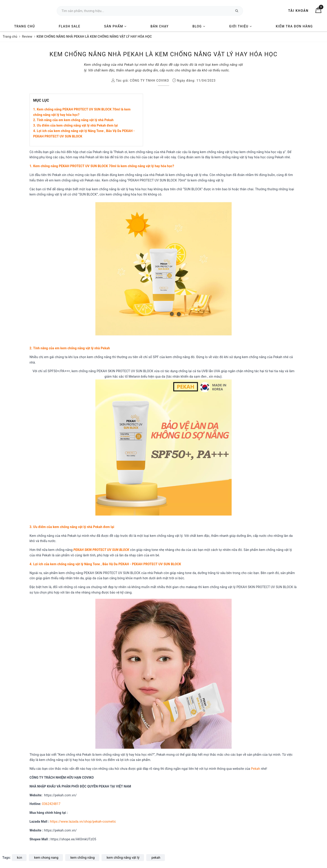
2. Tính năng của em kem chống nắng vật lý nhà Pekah (73, 120)
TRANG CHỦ (24, 26)
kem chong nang (46, 858)
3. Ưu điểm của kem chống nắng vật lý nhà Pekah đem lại (76, 125)
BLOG (199, 26)
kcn (20, 858)
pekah (156, 858)
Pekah (255, 769)
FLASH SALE (70, 26)
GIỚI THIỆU (240, 26)
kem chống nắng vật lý (123, 858)
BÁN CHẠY (160, 26)
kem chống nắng (83, 858)
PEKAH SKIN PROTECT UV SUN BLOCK (101, 550)
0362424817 (51, 804)
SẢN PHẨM (115, 26)
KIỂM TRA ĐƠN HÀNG (294, 26)
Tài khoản (298, 11)
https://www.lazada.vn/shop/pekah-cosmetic (83, 822)
